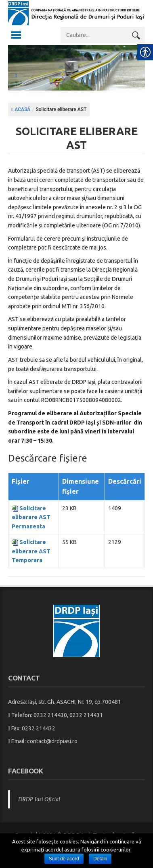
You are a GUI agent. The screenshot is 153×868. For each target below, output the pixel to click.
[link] (76, 23)
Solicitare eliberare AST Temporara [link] (31, 551)
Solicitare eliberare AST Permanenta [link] (31, 517)
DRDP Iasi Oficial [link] (39, 799)
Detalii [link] (100, 859)
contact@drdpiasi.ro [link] (52, 741)
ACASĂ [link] (21, 109)
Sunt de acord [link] (64, 859)
